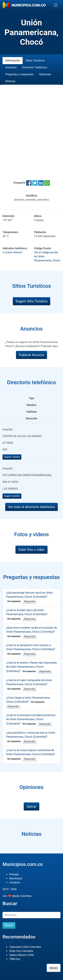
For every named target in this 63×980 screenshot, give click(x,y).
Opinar (32, 806)
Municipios (16, 878)
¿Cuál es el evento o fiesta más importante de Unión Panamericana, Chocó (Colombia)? (31, 667)
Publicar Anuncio (32, 355)
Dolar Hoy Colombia (21, 951)
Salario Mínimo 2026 (22, 955)
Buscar (9, 925)
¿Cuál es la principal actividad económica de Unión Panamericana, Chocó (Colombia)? (31, 719)
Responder (30, 601)
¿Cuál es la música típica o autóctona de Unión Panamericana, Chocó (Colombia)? (30, 754)
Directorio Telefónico (35, 67)
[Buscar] (32, 915)
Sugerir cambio (12, 457)
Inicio (54, 968)
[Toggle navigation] (56, 5)
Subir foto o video (31, 550)
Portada (14, 874)
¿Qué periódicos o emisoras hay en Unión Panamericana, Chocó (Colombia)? (31, 737)
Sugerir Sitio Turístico (32, 301)
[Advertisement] (32, 128)
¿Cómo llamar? (14, 252)
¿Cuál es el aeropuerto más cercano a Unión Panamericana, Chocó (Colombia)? (30, 649)
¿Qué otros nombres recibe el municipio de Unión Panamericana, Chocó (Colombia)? (32, 632)
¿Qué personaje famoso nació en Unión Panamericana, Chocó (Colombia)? (29, 597)
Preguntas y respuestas (19, 74)
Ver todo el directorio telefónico (32, 507)
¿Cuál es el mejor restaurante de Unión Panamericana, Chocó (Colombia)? (29, 684)
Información (13, 61)
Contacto (15, 882)
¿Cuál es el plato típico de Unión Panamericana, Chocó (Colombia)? (27, 614)
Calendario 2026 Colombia (25, 947)
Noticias (10, 81)
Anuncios (11, 67)
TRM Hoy (15, 959)
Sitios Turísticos (35, 61)
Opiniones (45, 74)
